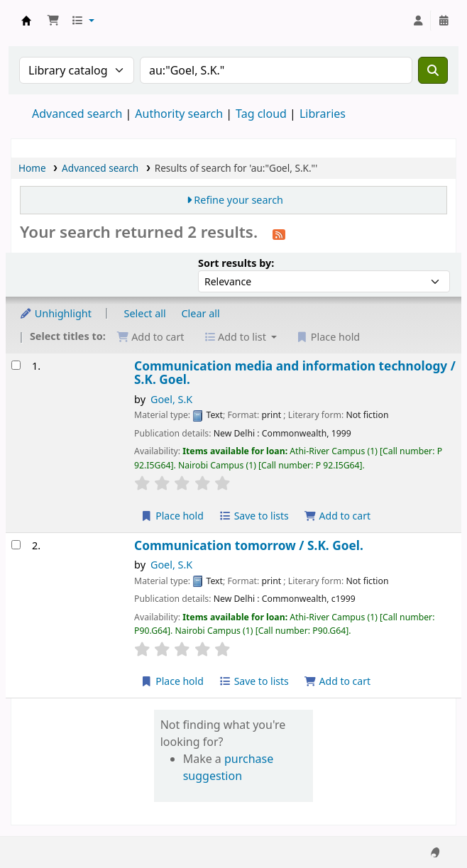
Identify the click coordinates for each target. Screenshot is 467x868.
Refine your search (238, 200)
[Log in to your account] (418, 21)
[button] (53, 21)
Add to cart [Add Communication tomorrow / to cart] (337, 681)
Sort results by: (236, 263)
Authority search (179, 114)
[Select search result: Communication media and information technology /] (16, 365)
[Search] (433, 70)
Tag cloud (261, 114)
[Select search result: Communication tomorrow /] (16, 545)
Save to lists (254, 516)
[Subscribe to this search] (279, 234)
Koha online (26, 21)
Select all (145, 313)
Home (32, 168)
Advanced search (77, 114)
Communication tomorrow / (249, 545)
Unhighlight (55, 313)
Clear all (201, 313)
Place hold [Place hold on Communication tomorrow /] (172, 681)
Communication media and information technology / (295, 373)
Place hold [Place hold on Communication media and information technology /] (172, 516)
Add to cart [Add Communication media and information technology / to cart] (337, 516)
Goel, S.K (171, 399)
